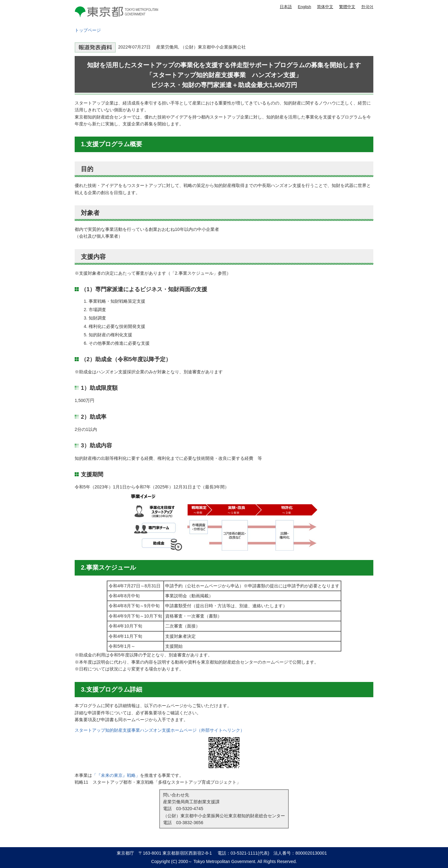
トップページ (88, 30)
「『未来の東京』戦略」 (116, 775)
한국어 (367, 7)
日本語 (286, 7)
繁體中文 (347, 7)
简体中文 (325, 7)
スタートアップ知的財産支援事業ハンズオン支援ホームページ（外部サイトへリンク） (160, 730)
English (304, 7)
